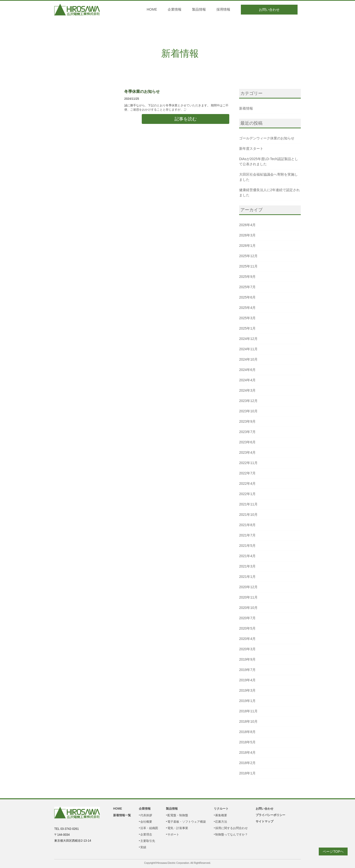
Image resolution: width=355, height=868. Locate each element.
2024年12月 (248, 339)
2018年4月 (247, 752)
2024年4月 (247, 380)
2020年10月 (248, 608)
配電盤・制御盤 (178, 815)
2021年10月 (248, 515)
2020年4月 (247, 639)
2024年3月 (247, 390)
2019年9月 (247, 659)
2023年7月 (247, 432)
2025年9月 (247, 277)
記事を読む (186, 119)
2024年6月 (247, 370)
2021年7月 (247, 535)
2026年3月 (247, 235)
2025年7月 (247, 287)
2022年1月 (247, 494)
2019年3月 (247, 690)
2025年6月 (247, 297)
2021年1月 (247, 577)
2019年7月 (247, 670)
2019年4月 (247, 680)
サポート (173, 835)
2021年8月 (247, 525)
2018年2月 (247, 763)
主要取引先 (148, 841)
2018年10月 (248, 721)
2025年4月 (247, 308)
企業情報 (175, 9)
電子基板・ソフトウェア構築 (187, 822)
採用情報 (223, 9)
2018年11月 (248, 711)
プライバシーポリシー (270, 815)
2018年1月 (247, 773)
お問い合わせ (269, 10)
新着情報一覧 (122, 815)
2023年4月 (247, 452)
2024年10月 (248, 359)
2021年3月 (247, 566)
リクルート (221, 809)
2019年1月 (247, 701)
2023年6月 (247, 442)
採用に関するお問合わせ (231, 828)
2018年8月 (247, 732)
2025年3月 (247, 318)
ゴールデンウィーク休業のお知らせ (267, 138)
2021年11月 (248, 504)
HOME (152, 9)
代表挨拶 (146, 815)
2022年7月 (247, 473)
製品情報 (199, 9)
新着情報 (180, 53)
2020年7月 (247, 618)
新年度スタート (251, 149)
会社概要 (146, 822)
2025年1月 (247, 328)
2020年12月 (248, 587)
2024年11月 (248, 349)
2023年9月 (247, 421)
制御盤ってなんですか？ (231, 835)
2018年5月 (247, 742)
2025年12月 (248, 256)
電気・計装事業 (178, 828)
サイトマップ (265, 821)
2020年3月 (247, 649)
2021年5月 (247, 546)
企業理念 (146, 835)
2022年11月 (248, 463)
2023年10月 (248, 411)
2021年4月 (247, 556)
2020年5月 (247, 628)
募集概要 (221, 815)
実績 (143, 847)
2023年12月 (248, 401)
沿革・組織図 (149, 828)
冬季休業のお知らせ (142, 92)
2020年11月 (248, 597)
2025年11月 (248, 266)
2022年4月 (247, 484)
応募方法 (221, 822)
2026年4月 (247, 225)
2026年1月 (247, 246)
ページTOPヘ (333, 851)
